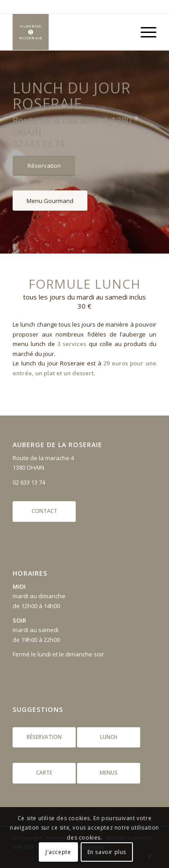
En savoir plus (107, 852)
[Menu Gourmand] (50, 201)
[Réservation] (44, 166)
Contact (44, 511)
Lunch (109, 737)
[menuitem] (144, 32)
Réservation (44, 737)
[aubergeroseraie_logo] (70, 32)
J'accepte (58, 852)
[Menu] (144, 32)
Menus (109, 773)
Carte (44, 773)
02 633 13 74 (29, 482)
